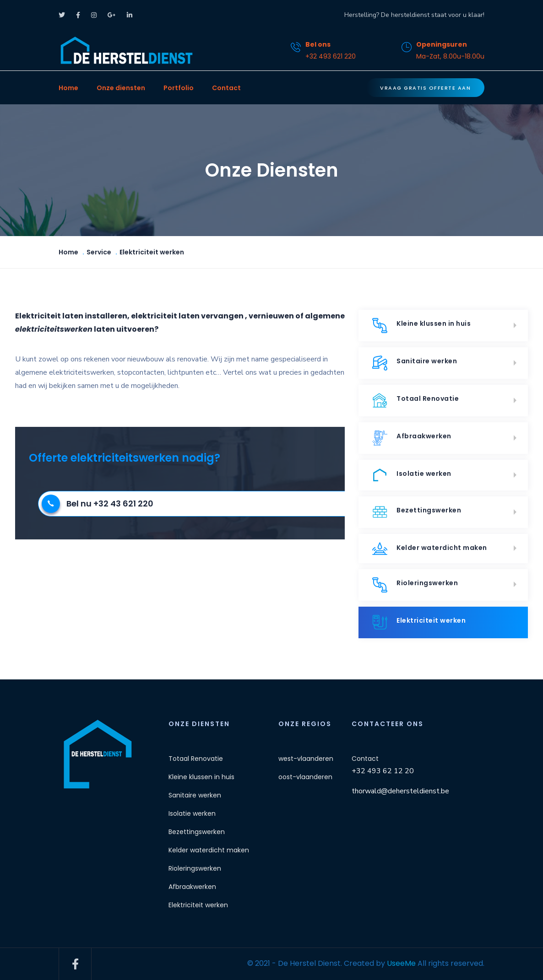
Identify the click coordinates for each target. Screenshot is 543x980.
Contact (226, 88)
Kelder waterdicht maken (430, 549)
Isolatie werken (412, 475)
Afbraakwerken (412, 438)
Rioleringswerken (415, 585)
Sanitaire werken (415, 363)
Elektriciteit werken (419, 622)
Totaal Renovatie (415, 401)
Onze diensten (121, 88)
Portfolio (179, 88)
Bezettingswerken (417, 512)
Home (68, 88)
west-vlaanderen (306, 759)
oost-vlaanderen (305, 777)
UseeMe (401, 963)
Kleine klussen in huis (421, 326)
